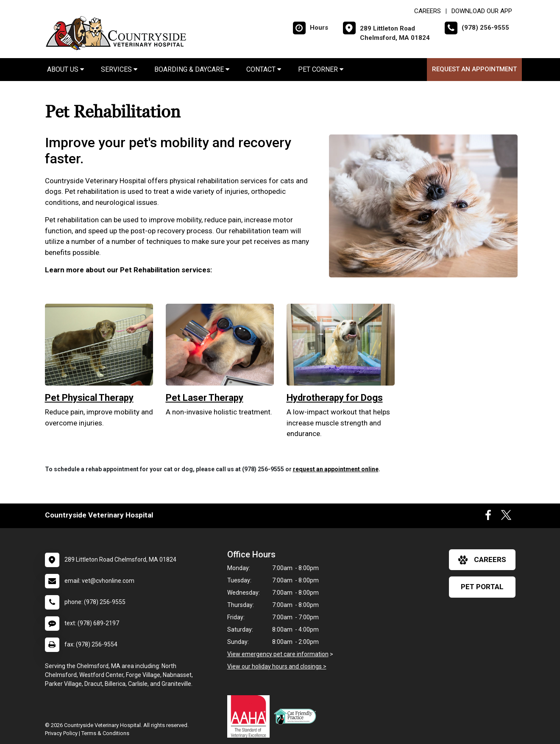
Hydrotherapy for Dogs (335, 398)
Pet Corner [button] (321, 69)
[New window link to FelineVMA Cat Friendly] (297, 716)
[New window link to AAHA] (251, 716)
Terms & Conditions (105, 733)
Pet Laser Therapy (205, 398)
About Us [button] (65, 69)
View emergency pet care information (278, 654)
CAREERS (428, 11)
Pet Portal (482, 587)
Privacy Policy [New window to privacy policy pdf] (61, 733)
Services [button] (119, 69)
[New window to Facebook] (488, 517)
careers (482, 560)
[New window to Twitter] (506, 517)
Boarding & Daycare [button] (192, 69)
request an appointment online (336, 469)
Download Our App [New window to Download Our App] (482, 11)
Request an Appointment (474, 69)
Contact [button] (264, 69)
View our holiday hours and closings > (277, 666)
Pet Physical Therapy (89, 398)
